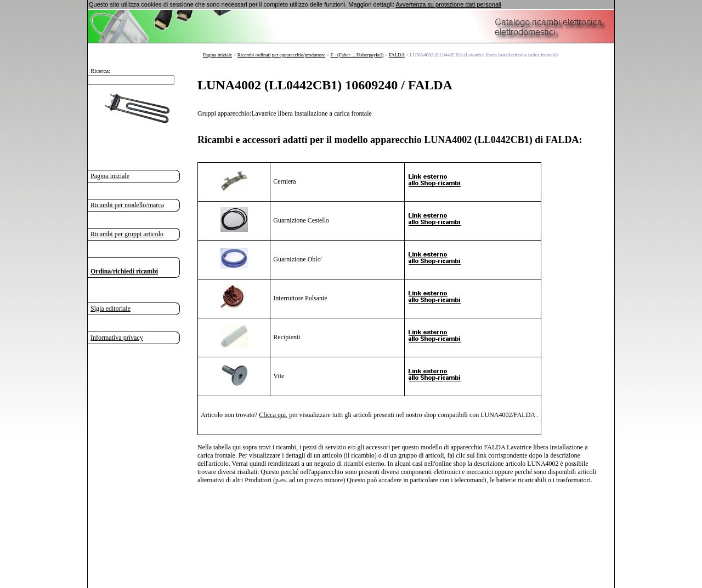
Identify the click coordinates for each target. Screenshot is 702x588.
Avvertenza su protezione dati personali (448, 4)
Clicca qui (272, 415)
